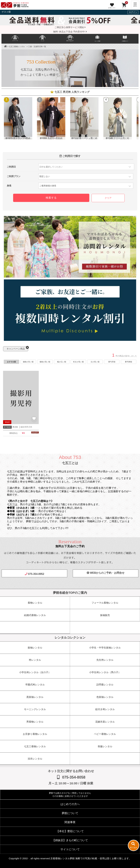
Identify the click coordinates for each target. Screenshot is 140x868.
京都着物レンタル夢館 (63, 858)
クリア (108, 198)
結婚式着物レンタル (35, 615)
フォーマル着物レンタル (105, 603)
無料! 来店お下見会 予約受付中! (70, 32)
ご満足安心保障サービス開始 (70, 27)
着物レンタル (35, 603)
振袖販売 (105, 615)
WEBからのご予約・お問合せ (106, 573)
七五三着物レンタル (17, 46)
